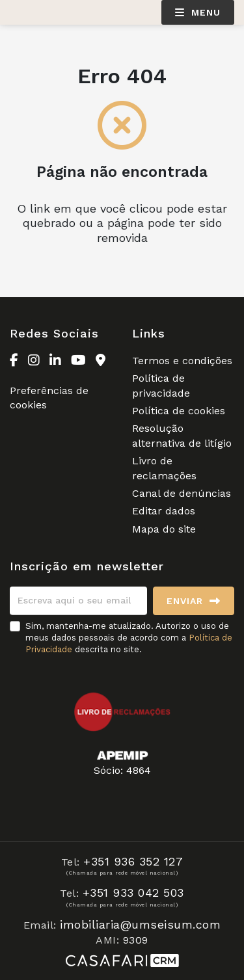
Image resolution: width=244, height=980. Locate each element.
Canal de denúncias (182, 493)
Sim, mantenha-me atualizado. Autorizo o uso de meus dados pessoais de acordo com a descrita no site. (129, 638)
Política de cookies (179, 411)
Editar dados (164, 511)
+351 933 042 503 (133, 893)
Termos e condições (182, 361)
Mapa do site (164, 529)
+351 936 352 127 (133, 861)
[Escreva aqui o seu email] (78, 601)
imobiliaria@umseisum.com (140, 924)
